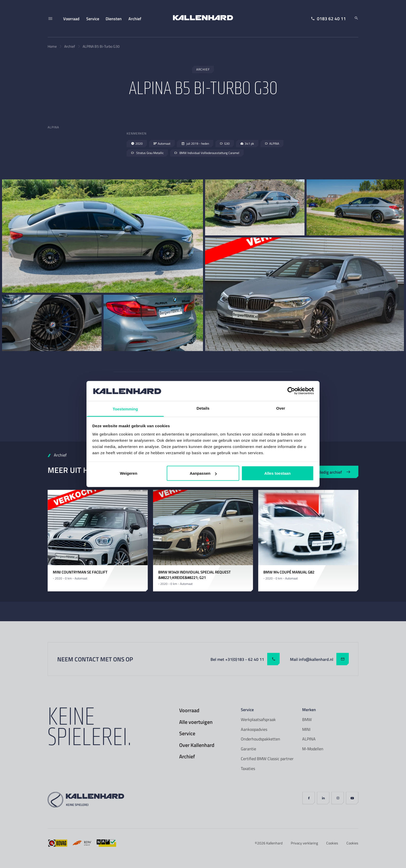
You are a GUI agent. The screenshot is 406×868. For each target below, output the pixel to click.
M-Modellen (313, 749)
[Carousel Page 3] (98, 560)
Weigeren (129, 473)
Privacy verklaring (304, 843)
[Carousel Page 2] (92, 560)
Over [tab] (281, 408)
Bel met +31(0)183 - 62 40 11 (245, 659)
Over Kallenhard (197, 745)
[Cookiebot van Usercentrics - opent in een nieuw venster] (291, 391)
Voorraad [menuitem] (71, 19)
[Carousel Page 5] (109, 560)
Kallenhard (274, 843)
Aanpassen (203, 473)
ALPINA (309, 739)
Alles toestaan (278, 473)
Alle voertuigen (196, 722)
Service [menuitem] (93, 19)
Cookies (332, 843)
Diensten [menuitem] (114, 19)
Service (187, 733)
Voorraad (189, 710)
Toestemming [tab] (125, 409)
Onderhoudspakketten (260, 739)
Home (52, 46)
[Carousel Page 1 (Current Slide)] (86, 560)
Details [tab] (203, 408)
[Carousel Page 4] (103, 560)
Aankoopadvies (254, 729)
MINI (306, 729)
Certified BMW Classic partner (267, 759)
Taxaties (248, 768)
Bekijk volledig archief (327, 472)
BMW (307, 719)
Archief (70, 46)
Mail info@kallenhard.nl (319, 659)
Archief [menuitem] (135, 19)
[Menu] (50, 19)
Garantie (248, 749)
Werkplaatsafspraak (258, 719)
